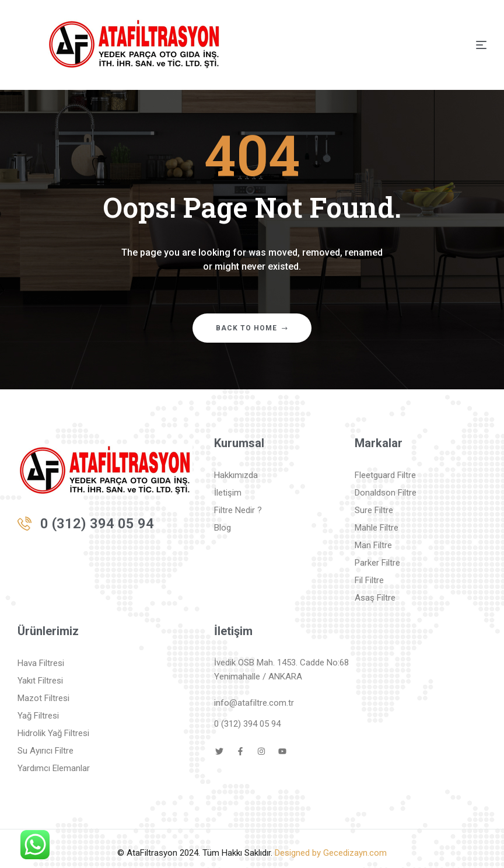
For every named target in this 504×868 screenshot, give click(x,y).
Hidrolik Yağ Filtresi (53, 733)
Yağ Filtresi (38, 716)
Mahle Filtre (377, 528)
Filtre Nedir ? (238, 510)
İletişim (228, 493)
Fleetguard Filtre (385, 475)
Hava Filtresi (41, 663)
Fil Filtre (369, 580)
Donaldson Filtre (386, 493)
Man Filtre (373, 545)
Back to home (252, 328)
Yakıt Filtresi (40, 681)
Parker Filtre (377, 563)
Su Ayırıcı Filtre (45, 751)
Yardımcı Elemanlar (54, 768)
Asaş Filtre (375, 598)
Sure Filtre (374, 510)
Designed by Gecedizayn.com (331, 853)
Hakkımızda (236, 475)
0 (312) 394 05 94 (97, 524)
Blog (223, 528)
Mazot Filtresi (43, 698)
